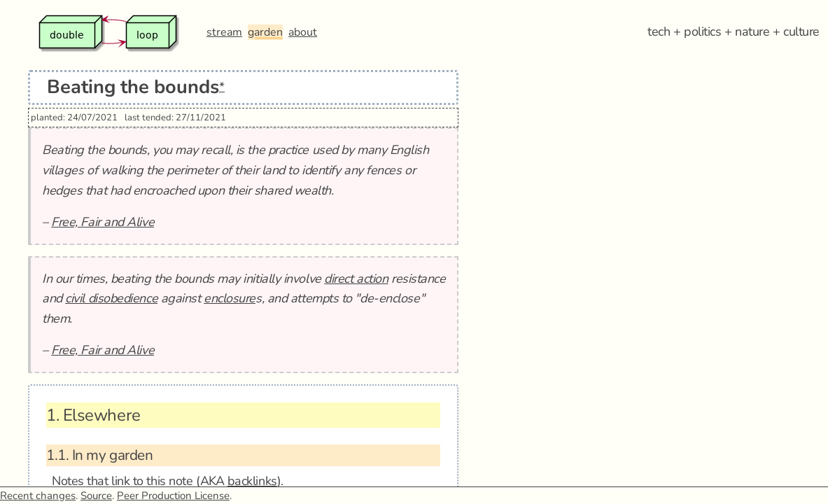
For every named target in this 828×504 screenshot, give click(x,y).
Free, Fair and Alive (103, 222)
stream (224, 32)
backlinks (252, 481)
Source (96, 496)
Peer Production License (173, 496)
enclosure (230, 298)
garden (265, 32)
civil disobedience (111, 298)
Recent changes (38, 496)
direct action (356, 279)
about (303, 32)
